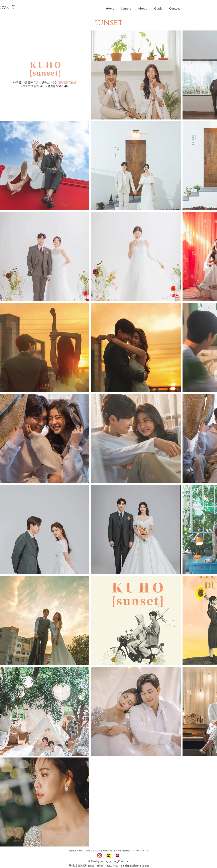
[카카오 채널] (108, 855)
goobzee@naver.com (135, 866)
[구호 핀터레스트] (117, 855)
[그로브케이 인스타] (100, 855)
